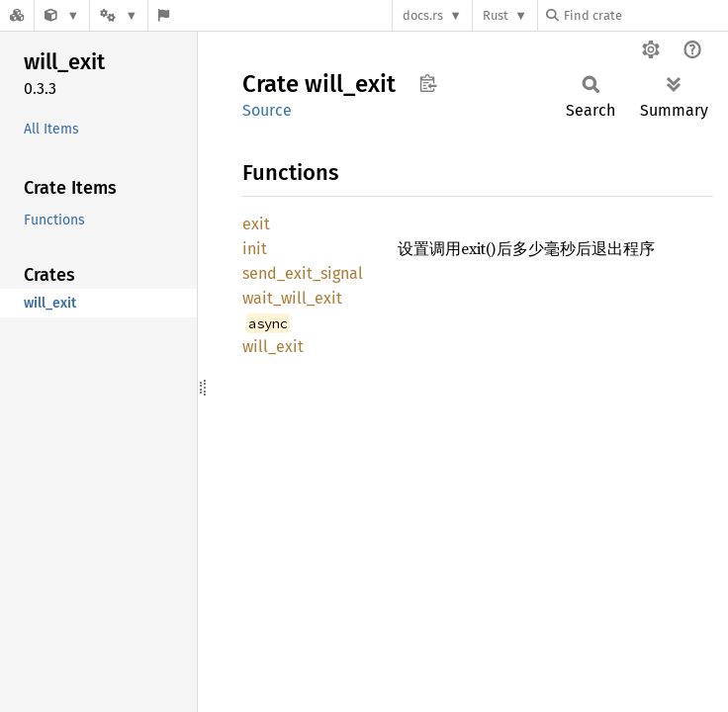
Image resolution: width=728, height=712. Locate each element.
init (255, 249)
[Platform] (119, 15)
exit (256, 224)
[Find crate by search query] (645, 15)
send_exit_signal (303, 273)
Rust (496, 15)
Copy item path (428, 83)
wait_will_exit (292, 298)
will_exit (273, 347)
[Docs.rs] (17, 15)
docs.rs (423, 15)
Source (267, 110)
